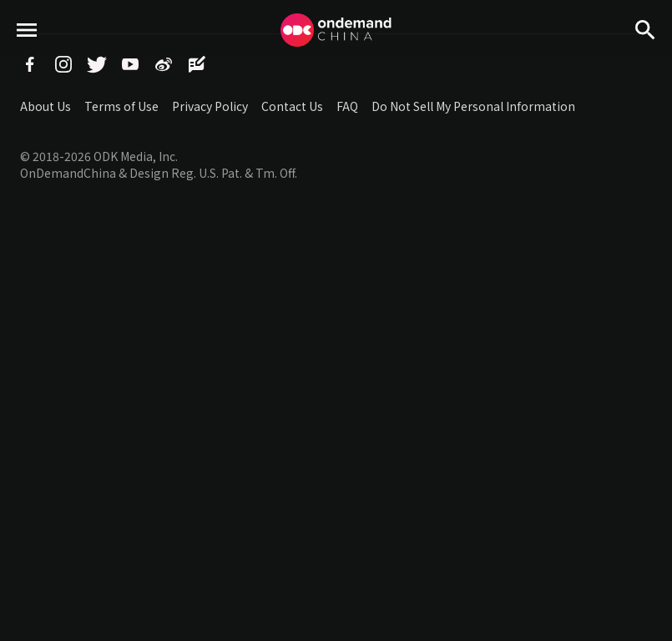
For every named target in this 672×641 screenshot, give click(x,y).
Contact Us (292, 106)
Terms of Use (121, 106)
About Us (45, 106)
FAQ (347, 106)
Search (645, 59)
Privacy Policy (210, 106)
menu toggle (27, 59)
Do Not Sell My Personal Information (473, 106)
